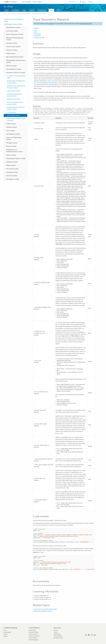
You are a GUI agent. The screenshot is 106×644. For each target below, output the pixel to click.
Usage (36, 30)
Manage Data (42, 10)
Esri (99, 2)
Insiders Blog (57, 634)
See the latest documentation (86, 24)
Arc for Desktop (10, 2)
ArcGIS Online (32, 630)
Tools (51, 10)
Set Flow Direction (11, 112)
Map (24, 10)
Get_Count (37, 83)
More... (59, 10)
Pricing (34, 2)
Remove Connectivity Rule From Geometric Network (15, 103)
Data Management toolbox (23, 13)
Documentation (27, 2)
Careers (56, 632)
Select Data (73, 79)
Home (6, 10)
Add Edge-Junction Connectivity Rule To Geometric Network (16, 87)
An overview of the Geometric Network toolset (16, 77)
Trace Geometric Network (13, 115)
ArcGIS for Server (33, 634)
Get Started (16, 10)
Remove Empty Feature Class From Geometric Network (16, 108)
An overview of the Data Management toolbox (14, 20)
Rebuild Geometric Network (14, 99)
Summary (36, 28)
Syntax (36, 32)
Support (40, 2)
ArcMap (8, 6)
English (90, 2)
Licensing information (39, 38)
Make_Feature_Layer (49, 81)
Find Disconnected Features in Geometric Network (15, 95)
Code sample (37, 34)
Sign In (84, 2)
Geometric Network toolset (39, 13)
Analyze (32, 10)
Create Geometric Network (14, 91)
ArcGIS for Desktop (33, 632)
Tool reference (12, 13)
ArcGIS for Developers (34, 636)
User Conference (58, 636)
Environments (37, 36)
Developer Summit (58, 638)
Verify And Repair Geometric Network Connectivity (16, 119)
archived (51, 24)
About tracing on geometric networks (43, 611)
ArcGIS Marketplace (34, 640)
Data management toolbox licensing (13, 24)
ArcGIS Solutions (33, 638)
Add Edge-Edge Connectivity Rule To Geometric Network (16, 82)
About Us (56, 630)
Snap (76, 67)
